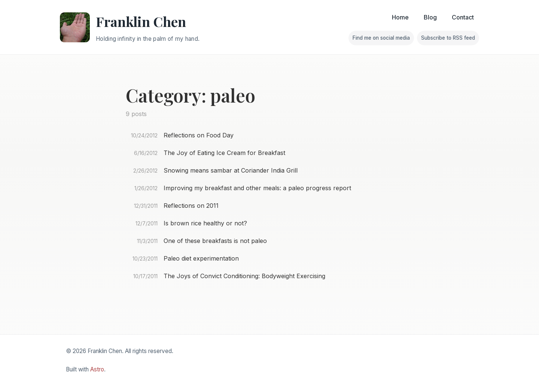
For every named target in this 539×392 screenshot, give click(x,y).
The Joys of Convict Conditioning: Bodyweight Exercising (244, 276)
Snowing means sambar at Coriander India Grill (231, 170)
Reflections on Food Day (199, 135)
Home (400, 17)
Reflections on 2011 (191, 206)
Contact (463, 17)
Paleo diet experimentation (201, 258)
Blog (430, 17)
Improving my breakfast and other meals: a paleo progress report (257, 188)
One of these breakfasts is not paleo (215, 241)
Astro (97, 369)
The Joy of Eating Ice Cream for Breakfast (224, 153)
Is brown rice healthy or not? (205, 223)
